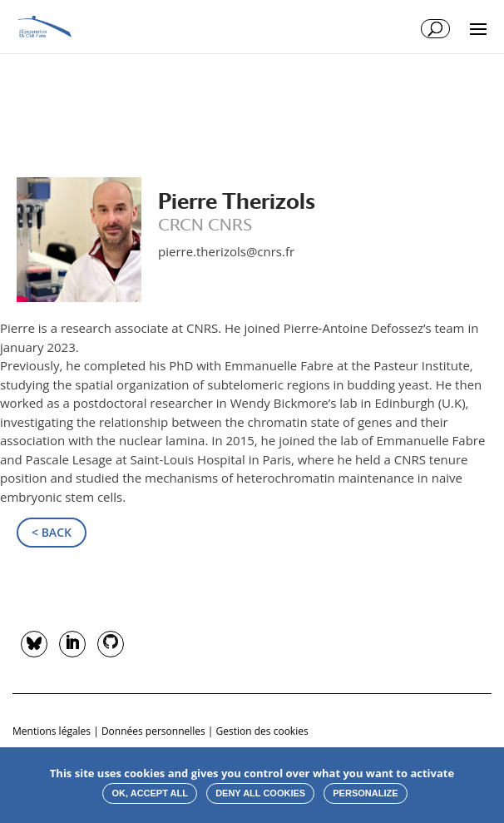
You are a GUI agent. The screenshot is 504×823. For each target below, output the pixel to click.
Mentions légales (52, 731)
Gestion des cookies (262, 731)
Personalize (365, 793)
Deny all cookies (260, 793)
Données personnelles (153, 731)
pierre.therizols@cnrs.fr (226, 251)
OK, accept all (149, 793)
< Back (52, 532)
